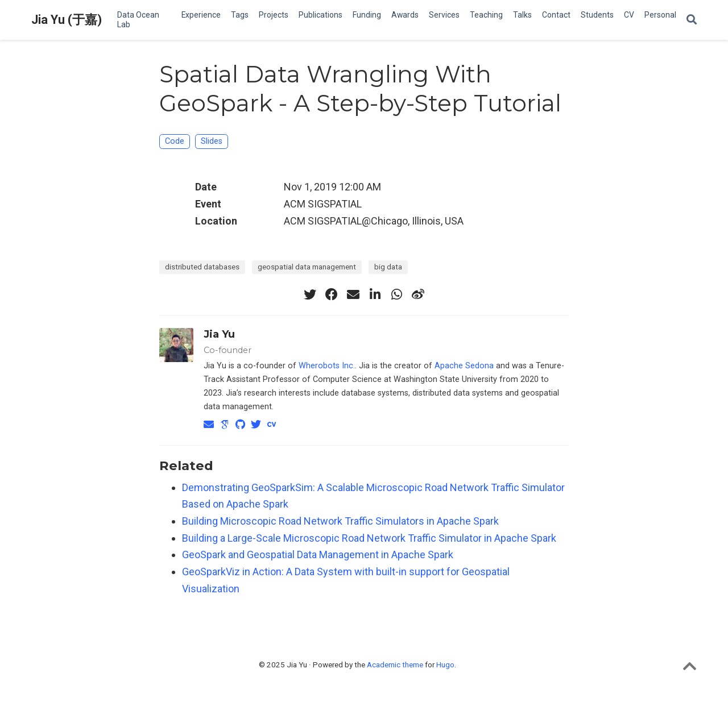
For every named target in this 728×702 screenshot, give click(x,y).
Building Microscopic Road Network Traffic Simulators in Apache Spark (340, 521)
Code (175, 141)
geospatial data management (307, 267)
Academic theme (395, 664)
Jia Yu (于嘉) (67, 20)
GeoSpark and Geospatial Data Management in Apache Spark (318, 554)
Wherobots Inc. (327, 366)
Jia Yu (219, 334)
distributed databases (202, 267)
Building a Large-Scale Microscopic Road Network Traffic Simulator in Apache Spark (369, 538)
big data (388, 267)
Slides (212, 141)
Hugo (445, 664)
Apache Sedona (464, 366)
